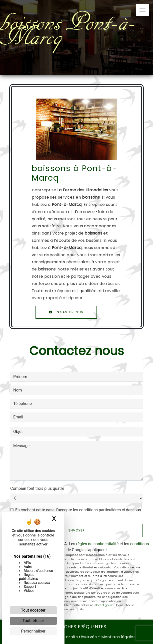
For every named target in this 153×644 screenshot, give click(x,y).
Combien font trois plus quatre (37, 488)
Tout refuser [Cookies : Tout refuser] (33, 621)
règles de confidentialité (97, 544)
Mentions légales (118, 637)
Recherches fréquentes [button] (76, 627)
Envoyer (77, 530)
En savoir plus (66, 312)
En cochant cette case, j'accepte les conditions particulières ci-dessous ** (78, 513)
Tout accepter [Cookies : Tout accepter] (33, 610)
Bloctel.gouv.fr (104, 605)
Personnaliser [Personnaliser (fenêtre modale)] (33, 631)
